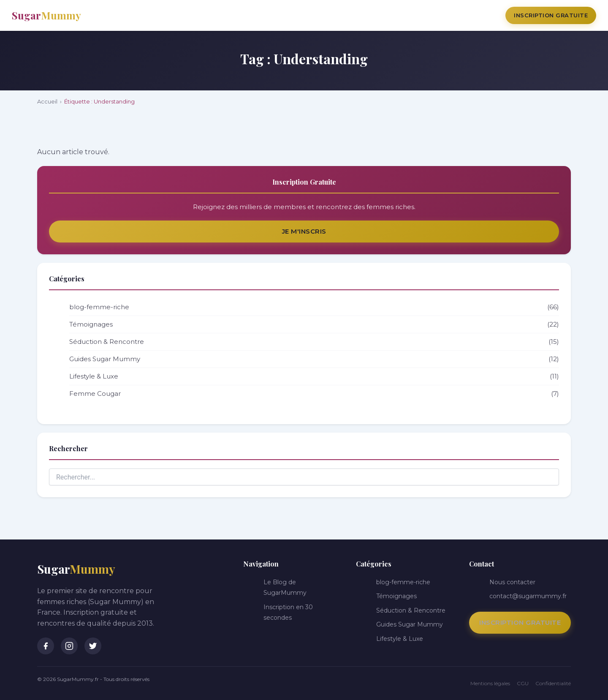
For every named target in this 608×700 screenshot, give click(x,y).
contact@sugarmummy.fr (528, 596)
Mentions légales (490, 683)
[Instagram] (69, 646)
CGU (523, 683)
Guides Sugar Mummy (314, 359)
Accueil (47, 101)
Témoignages (314, 324)
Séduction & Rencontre (314, 342)
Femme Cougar (314, 394)
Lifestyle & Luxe (314, 376)
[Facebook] (46, 646)
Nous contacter (512, 582)
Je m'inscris (304, 231)
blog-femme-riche (314, 307)
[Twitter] (93, 646)
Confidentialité (553, 683)
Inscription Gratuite (551, 15)
